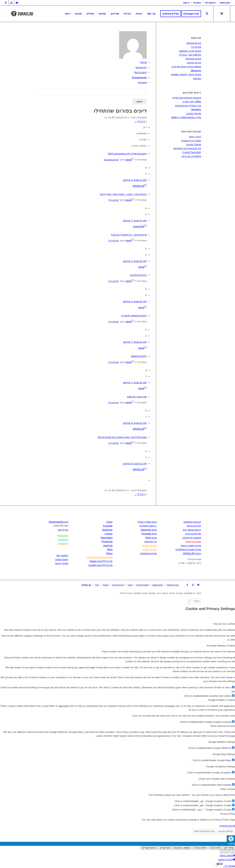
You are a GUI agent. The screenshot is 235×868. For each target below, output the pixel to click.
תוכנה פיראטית (193, 541)
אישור (196, 601)
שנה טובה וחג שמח (137, 397)
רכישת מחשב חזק (192, 530)
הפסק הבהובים (182, 848)
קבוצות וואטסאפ (192, 522)
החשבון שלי (62, 555)
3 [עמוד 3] (142, 121)
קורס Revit (151, 538)
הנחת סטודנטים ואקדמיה (99, 557)
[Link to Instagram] (11, 3)
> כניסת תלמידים (148, 526)
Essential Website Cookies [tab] (221, 646)
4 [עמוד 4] (140, 121)
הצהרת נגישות (227, 859)
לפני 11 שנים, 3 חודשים (135, 180)
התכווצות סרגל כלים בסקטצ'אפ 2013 (127, 154)
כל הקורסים (151, 541)
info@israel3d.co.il (58, 522)
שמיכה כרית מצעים (191, 141)
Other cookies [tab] (228, 789)
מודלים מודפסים (148, 553)
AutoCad (108, 546)
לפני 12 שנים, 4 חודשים (135, 301)
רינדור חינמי (195, 137)
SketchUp (107, 530)
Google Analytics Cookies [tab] (222, 700)
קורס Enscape (149, 534)
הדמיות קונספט (139, 356)
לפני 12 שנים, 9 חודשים (135, 464)
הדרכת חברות (149, 546)
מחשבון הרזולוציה (192, 538)
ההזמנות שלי (210, 3)
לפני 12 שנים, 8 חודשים (135, 423)
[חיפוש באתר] (207, 14)
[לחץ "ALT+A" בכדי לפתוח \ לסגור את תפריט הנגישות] (231, 839)
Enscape (108, 526)
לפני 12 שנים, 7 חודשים (135, 342)
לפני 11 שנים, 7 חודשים (135, 221)
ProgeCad (107, 541)
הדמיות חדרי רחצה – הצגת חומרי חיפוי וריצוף (123, 194)
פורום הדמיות (194, 63)
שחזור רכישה (62, 563)
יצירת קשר (63, 530)
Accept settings (226, 831)
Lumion (109, 534)
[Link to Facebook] (6, 3)
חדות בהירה (200, 848)
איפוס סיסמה (225, 3)
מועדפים (142, 82)
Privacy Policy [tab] (228, 814)
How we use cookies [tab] (224, 624)
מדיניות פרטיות (227, 826)
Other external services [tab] (223, 726)
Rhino (109, 553)
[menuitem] (186, 3)
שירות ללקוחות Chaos (101, 561)
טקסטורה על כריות (191, 156)
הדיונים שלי (141, 67)
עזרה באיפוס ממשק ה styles (186, 117)
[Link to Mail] (17, 3)
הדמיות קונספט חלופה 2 (134, 316)
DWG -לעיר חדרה (192, 102)
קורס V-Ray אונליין (147, 522)
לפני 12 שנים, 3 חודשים (135, 261)
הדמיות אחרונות (138, 275)
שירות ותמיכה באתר (191, 546)
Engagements (139, 77)
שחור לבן (229, 848)
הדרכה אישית (150, 549)
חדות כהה (215, 848)
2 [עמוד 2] (144, 121)
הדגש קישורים (149, 848)
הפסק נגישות (227, 855)
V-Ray (109, 522)
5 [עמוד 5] (138, 121)
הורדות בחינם (194, 526)
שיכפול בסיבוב (194, 113)
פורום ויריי (113, 200)
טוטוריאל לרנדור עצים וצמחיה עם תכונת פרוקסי (122, 437)
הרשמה (186, 3)
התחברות (197, 3)
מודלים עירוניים (193, 534)
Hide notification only (204, 831)
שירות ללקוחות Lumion (101, 565)
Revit (110, 549)
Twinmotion (106, 538)
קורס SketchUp (149, 530)
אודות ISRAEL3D (192, 553)
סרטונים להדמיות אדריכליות (187, 98)
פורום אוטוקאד (193, 59)
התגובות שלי (140, 72)
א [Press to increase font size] (233, 852)
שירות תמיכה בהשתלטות (188, 549)
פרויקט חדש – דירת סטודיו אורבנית (129, 235)
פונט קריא (165, 848)
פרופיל (143, 62)
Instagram (63, 543)
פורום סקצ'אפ (111, 160)
